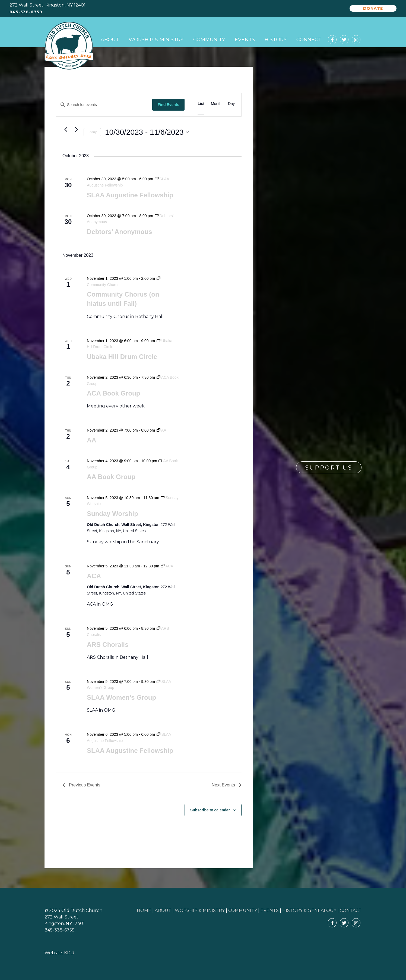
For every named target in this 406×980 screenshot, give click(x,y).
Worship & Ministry (156, 40)
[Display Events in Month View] (216, 104)
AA (92, 440)
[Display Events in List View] (201, 104)
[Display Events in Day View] (231, 104)
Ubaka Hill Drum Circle (122, 357)
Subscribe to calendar (210, 810)
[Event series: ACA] (167, 566)
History (276, 40)
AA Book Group (111, 477)
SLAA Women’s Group (121, 697)
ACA (94, 576)
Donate (373, 8)
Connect (309, 40)
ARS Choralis (108, 645)
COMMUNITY (243, 910)
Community (209, 40)
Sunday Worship (112, 514)
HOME (144, 910)
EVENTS (270, 910)
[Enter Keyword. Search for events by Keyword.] (104, 105)
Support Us (329, 468)
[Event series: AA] (161, 430)
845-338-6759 (26, 12)
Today (92, 132)
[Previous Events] (66, 129)
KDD (69, 953)
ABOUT (163, 910)
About (110, 40)
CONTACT (351, 910)
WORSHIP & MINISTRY (200, 910)
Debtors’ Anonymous (119, 232)
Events (245, 40)
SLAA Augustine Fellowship (130, 195)
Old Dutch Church (69, 46)
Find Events (168, 105)
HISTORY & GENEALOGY (309, 910)
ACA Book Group (113, 393)
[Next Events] (76, 129)
